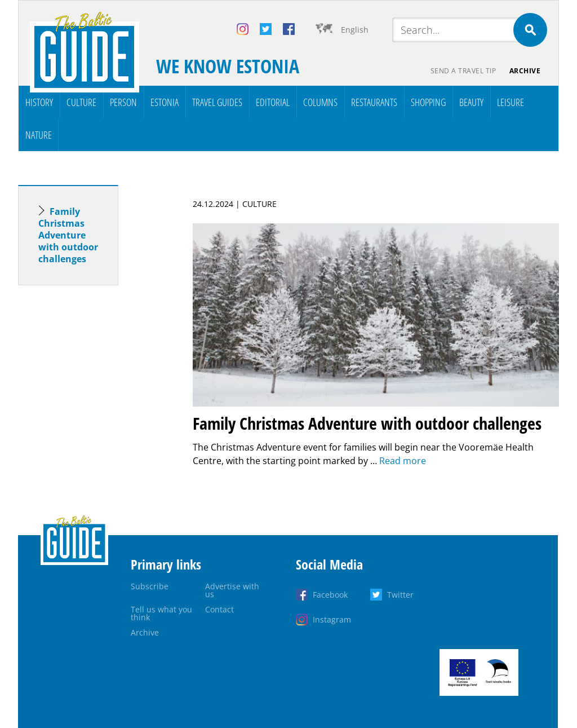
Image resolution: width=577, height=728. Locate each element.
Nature (39, 135)
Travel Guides (217, 102)
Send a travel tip (463, 71)
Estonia (165, 102)
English (355, 30)
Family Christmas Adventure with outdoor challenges (68, 235)
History (39, 102)
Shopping (428, 102)
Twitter (400, 595)
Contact (219, 609)
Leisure (511, 102)
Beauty (471, 102)
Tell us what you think (161, 613)
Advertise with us (232, 590)
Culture (81, 102)
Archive (525, 71)
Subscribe (150, 586)
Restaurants (374, 102)
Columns (320, 102)
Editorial (273, 102)
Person (123, 102)
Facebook (330, 595)
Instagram (332, 619)
